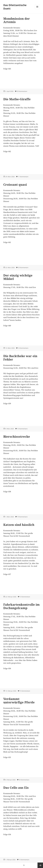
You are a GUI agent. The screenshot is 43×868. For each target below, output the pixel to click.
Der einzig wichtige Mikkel (18, 277)
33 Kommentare (23, 268)
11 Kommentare (23, 177)
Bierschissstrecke (17, 437)
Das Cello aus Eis (16, 788)
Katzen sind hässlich (19, 525)
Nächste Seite (40, 865)
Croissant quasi (15, 185)
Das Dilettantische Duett (15, 7)
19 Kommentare (22, 517)
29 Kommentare (22, 91)
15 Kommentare (22, 429)
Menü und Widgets (37, 9)
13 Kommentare (25, 597)
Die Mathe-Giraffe (17, 99)
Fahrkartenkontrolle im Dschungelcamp (21, 606)
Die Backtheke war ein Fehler (20, 358)
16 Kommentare (23, 348)
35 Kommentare (24, 780)
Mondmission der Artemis (17, 20)
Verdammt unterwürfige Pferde (19, 701)
